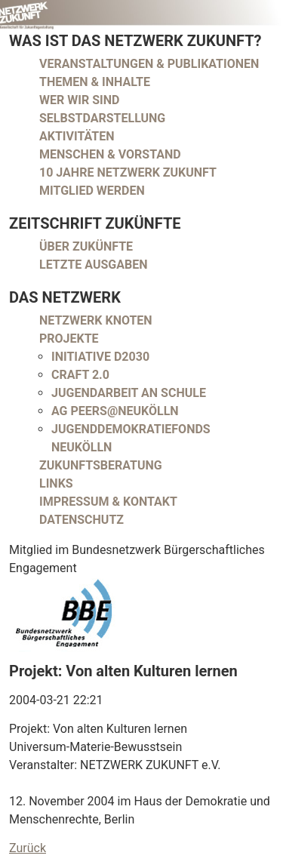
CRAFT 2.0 (80, 375)
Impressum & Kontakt (108, 502)
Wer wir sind (79, 100)
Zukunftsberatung (101, 465)
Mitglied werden (92, 191)
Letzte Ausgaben (94, 265)
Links (56, 483)
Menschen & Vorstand (110, 154)
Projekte (69, 339)
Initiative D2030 (100, 357)
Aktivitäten (77, 136)
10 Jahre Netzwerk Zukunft (128, 172)
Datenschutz (82, 520)
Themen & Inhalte (95, 82)
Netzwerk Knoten (96, 320)
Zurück (28, 848)
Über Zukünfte (86, 246)
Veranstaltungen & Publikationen (149, 64)
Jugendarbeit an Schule (129, 393)
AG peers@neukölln (115, 411)
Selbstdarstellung (102, 118)
